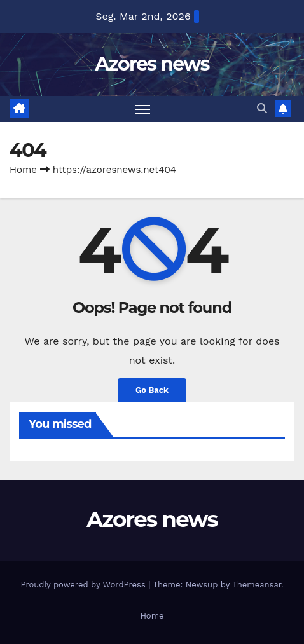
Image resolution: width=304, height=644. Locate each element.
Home (23, 170)
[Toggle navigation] (143, 109)
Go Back (152, 390)
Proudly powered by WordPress (84, 585)
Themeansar (257, 585)
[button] (262, 108)
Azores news (152, 64)
